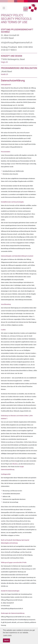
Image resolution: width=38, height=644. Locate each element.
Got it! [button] (6, 640)
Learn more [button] (7, 635)
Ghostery (15, 464)
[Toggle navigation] (4, 8)
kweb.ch (5, 74)
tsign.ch (4, 62)
